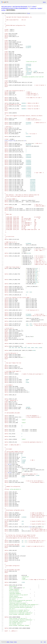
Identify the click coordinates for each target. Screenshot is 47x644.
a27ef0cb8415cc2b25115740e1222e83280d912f (14, 8)
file (28, 13)
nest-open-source (6, 6)
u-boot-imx (33, 8)
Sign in (44, 2)
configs (3, 10)
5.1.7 (30, 6)
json (45, 642)
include (40, 8)
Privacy (12, 642)
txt (41, 642)
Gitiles (8, 642)
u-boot (34, 6)
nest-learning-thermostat (20, 6)
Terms (15, 642)
